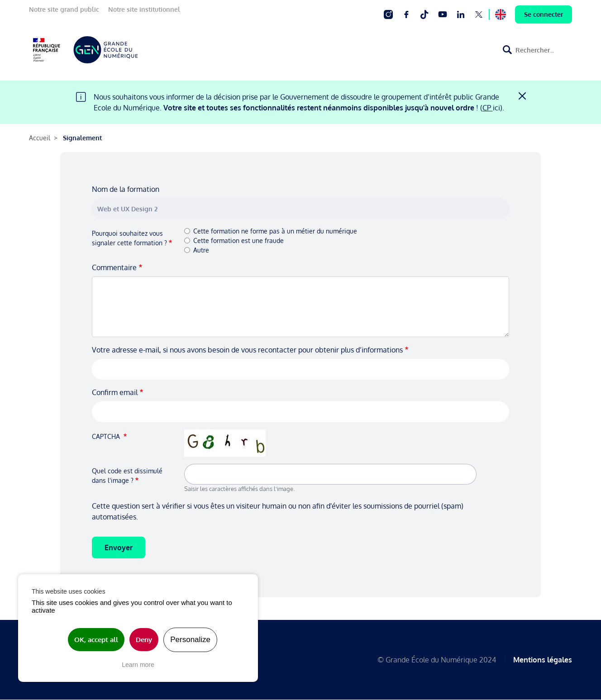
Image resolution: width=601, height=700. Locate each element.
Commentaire (114, 267)
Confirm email (115, 392)
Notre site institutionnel (144, 9)
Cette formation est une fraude (238, 240)
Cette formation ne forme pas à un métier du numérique (275, 231)
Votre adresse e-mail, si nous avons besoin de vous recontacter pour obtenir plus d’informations (247, 350)
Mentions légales (543, 660)
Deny (144, 640)
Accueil (40, 138)
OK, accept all (96, 640)
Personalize (190, 640)
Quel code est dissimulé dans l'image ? (127, 476)
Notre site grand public (64, 9)
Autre (201, 250)
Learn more (138, 665)
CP (488, 108)
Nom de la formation (126, 189)
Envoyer (119, 548)
